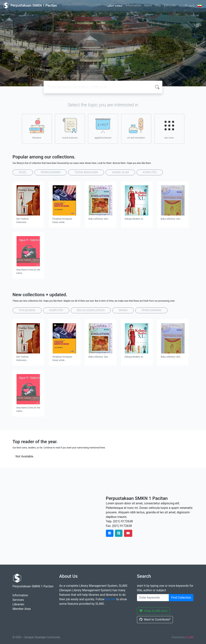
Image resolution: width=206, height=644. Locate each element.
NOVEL (23, 172)
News (148, 5)
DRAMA (123, 310)
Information (133, 5)
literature (37, 129)
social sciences (70, 129)
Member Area (22, 609)
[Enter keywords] (153, 598)
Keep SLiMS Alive (154, 611)
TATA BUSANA (27, 310)
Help (158, 5)
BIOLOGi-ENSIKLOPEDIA (91, 310)
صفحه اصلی (115, 5)
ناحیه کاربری (187, 5)
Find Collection (181, 598)
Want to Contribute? (155, 620)
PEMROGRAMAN (51, 172)
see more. (169, 129)
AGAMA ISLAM (120, 172)
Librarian (170, 5)
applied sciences (103, 129)
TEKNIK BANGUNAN (86, 172)
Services (18, 600)
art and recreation (136, 129)
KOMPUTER (150, 172)
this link (110, 599)
